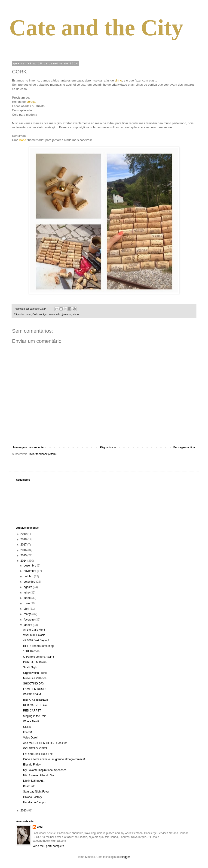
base (28, 314)
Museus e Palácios (35, 678)
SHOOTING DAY (34, 684)
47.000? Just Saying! (36, 640)
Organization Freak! (35, 673)
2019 (24, 534)
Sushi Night (30, 667)
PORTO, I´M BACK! (35, 662)
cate (40, 827)
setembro (30, 582)
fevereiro (30, 620)
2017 (24, 545)
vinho (76, 314)
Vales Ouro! (30, 738)
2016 (24, 550)
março (28, 614)
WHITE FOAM (32, 694)
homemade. (54, 314)
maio (27, 603)
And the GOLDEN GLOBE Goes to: (45, 743)
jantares (67, 314)
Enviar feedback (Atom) (42, 454)
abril (27, 609)
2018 (24, 539)
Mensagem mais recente (28, 447)
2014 (24, 561)
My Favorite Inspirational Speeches (45, 770)
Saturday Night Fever (36, 792)
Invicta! (28, 732)
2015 (24, 555)
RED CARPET (32, 711)
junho (28, 598)
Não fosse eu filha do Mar (39, 775)
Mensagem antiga (184, 447)
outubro (29, 576)
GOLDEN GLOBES (35, 748)
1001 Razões (31, 651)
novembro (30, 571)
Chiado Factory (32, 797)
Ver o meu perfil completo (48, 846)
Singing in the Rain (35, 716)
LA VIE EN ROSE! (34, 689)
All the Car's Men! (34, 630)
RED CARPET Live (35, 705)
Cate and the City (96, 28)
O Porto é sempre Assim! (38, 657)
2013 (24, 811)
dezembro (30, 566)
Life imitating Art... (34, 781)
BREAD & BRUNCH (35, 700)
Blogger (125, 857)
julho (27, 593)
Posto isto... (30, 786)
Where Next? (31, 721)
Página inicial (108, 447)
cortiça (43, 314)
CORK (27, 727)
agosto (28, 587)
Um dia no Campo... (35, 802)
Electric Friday (32, 765)
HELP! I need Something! (39, 646)
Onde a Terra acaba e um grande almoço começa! (54, 759)
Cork (35, 314)
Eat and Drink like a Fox (38, 754)
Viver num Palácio (34, 635)
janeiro (28, 625)
